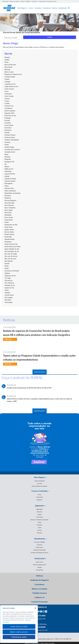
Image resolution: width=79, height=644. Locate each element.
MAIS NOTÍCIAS (40, 372)
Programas (39, 500)
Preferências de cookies (19, 637)
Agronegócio (39, 509)
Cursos (31, 8)
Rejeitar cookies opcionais (19, 632)
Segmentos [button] (40, 506)
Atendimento (63, 8)
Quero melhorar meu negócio (39, 486)
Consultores (34, 1)
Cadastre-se (39, 597)
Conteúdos (38, 8)
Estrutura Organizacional (40, 565)
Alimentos (39, 512)
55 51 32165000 (40, 627)
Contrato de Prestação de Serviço (39, 553)
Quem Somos (40, 562)
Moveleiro (39, 525)
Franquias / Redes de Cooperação (39, 520)
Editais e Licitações (14, 1)
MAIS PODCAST (39, 411)
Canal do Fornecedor (40, 602)
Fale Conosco (39, 547)
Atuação (40, 567)
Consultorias (47, 8)
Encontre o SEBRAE (25, 1)
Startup (39, 514)
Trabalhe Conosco (39, 593)
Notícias (55, 8)
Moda (39, 522)
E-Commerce (40, 517)
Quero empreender (40, 481)
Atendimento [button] (40, 539)
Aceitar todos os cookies (19, 626)
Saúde (39, 528)
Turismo (40, 530)
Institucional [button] (39, 558)
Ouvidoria (39, 545)
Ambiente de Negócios (40, 580)
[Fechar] (35, 608)
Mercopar (39, 533)
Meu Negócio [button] (39, 477)
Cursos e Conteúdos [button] (40, 491)
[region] (19, 624)
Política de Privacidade (39, 550)
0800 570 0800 (40, 616)
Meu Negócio (23, 8)
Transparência (39, 570)
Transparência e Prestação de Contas (48, 1)
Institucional (5, 1)
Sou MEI (39, 483)
